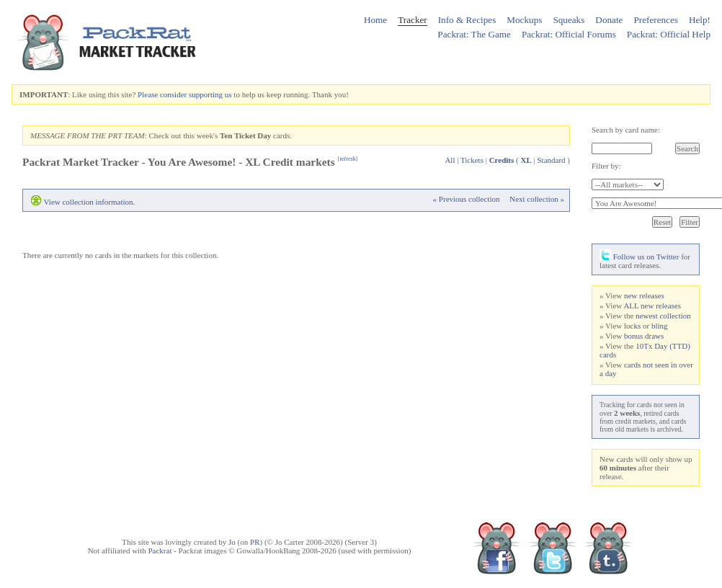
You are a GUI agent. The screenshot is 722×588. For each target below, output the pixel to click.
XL (526, 160)
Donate (609, 20)
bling (660, 326)
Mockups (524, 20)
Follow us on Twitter (639, 257)
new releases (644, 295)
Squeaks (569, 20)
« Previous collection (467, 199)
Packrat (160, 551)
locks (632, 326)
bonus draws (644, 336)
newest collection (663, 316)
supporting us (210, 94)
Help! (700, 20)
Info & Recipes (467, 20)
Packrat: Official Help (669, 34)
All (450, 160)
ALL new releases (652, 306)
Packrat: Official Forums (569, 34)
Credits (502, 160)
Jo (232, 542)
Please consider (162, 94)
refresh (347, 159)
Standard (551, 160)
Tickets (472, 160)
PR (255, 542)
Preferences (656, 20)
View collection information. (90, 202)
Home (375, 20)
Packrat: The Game (474, 34)
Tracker (413, 20)
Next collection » (537, 199)
